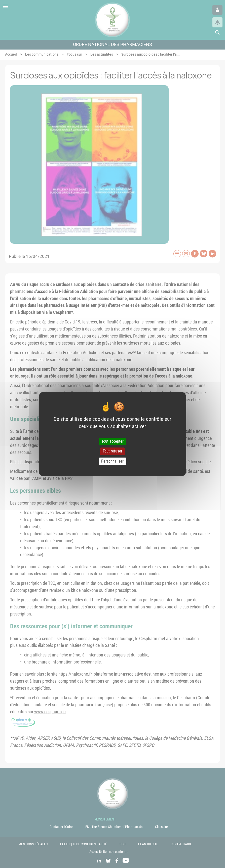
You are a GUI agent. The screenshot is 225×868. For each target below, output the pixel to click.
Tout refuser (113, 451)
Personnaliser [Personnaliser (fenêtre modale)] (112, 461)
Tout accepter (113, 442)
